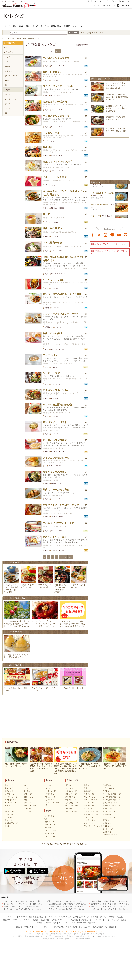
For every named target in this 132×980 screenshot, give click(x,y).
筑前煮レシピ (70, 797)
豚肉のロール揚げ (52, 333)
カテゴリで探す (100, 33)
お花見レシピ (49, 827)
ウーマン (99, 920)
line (112, 235)
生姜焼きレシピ (71, 791)
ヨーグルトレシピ (30, 791)
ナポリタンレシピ (91, 806)
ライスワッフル (51, 133)
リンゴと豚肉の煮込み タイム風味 (62, 294)
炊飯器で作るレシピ (110, 803)
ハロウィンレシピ (51, 830)
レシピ (107, 920)
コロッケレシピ (90, 823)
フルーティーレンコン (55, 177)
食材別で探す (10, 43)
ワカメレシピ (28, 808)
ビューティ (102, 1)
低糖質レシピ (108, 808)
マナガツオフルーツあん (56, 390)
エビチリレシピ (90, 797)
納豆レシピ (28, 803)
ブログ (112, 917)
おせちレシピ (49, 816)
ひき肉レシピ (10, 794)
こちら (94, 936)
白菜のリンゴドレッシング (57, 162)
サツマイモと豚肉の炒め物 (57, 405)
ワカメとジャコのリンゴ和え (58, 86)
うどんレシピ (70, 808)
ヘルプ (68, 927)
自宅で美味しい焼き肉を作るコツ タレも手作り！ (64, 259)
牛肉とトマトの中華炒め (101, 206)
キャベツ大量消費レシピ (112, 794)
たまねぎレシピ (10, 800)
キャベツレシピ (10, 803)
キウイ (8, 109)
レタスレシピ (49, 800)
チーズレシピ (28, 788)
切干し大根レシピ (30, 806)
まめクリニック (65, 917)
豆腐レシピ (28, 794)
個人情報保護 (58, 927)
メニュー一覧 (125, 1)
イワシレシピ (49, 785)
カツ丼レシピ (70, 788)
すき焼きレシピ (71, 800)
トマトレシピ (49, 794)
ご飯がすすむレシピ (110, 835)
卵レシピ (27, 785)
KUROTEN (23, 917)
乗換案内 (125, 920)
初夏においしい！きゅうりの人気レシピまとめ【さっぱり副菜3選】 (116, 108)
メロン (8, 62)
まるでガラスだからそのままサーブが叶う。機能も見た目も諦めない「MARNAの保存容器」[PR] (41, 901)
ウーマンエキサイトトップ (105, 5)
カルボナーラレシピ (91, 811)
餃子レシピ (88, 788)
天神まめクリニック (81, 917)
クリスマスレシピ (51, 833)
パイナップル (10, 99)
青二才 (46, 214)
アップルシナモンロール (56, 458)
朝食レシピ (107, 826)
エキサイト (125, 5)
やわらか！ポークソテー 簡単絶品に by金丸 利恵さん (63, 193)
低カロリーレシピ (109, 811)
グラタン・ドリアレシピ (93, 808)
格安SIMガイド (25, 920)
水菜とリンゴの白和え (55, 472)
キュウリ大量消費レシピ (112, 800)
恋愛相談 (84, 920)
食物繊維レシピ (109, 814)
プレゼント (115, 1)
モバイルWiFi (56, 920)
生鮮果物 (10, 52)
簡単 (28, 26)
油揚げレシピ (28, 800)
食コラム (45, 26)
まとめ (35, 26)
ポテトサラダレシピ (91, 814)
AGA (73, 923)
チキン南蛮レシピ (72, 806)
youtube (119, 235)
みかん (8, 66)
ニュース (116, 920)
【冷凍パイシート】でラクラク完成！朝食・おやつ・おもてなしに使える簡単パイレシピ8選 (40, 904)
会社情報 (19, 927)
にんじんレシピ (10, 817)
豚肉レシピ (9, 788)
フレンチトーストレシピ (93, 826)
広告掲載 (88, 927)
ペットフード (64, 923)
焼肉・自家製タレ (52, 72)
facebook (93, 235)
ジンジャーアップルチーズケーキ (61, 314)
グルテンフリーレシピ (111, 817)
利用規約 (28, 927)
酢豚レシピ (88, 785)
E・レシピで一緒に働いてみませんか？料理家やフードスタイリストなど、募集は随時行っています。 (66, 932)
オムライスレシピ (91, 800)
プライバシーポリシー (42, 927)
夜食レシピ (107, 832)
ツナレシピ (28, 811)
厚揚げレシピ (28, 797)
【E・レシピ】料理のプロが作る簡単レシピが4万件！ (66, 844)
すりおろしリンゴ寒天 (55, 440)
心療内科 (94, 917)
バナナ (8, 95)
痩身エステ (82, 923)
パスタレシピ (89, 803)
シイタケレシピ (50, 791)
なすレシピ (9, 808)
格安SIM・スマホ (10, 920)
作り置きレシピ (109, 785)
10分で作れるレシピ (110, 788)
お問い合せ (78, 927)
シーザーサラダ (51, 373)
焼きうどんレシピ (72, 811)
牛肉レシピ (9, 785)
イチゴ (8, 57)
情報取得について (100, 927)
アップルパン (50, 355)
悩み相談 (75, 920)
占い (108, 1)
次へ (58, 51)
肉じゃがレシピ (71, 794)
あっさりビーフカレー (55, 280)
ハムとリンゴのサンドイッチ (58, 523)
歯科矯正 (47, 923)
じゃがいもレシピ (11, 797)
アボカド (9, 104)
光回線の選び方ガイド (38, 917)
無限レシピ (107, 823)
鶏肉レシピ (9, 791)
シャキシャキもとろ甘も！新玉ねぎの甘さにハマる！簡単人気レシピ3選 (116, 86)
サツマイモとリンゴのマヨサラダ (61, 505)
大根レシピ (9, 806)
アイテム (104, 917)
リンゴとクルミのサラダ (56, 58)
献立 (15, 26)
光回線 (36, 920)
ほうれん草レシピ (11, 823)
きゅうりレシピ (10, 820)
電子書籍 (92, 923)
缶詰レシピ (107, 791)
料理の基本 (56, 26)
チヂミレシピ (89, 817)
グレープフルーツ (12, 76)
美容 (55, 923)
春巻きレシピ (89, 794)
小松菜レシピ (10, 826)
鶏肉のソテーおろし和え (56, 490)
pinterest (126, 235)
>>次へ (63, 557)
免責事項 (113, 927)
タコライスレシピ (91, 820)
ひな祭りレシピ (50, 825)
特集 (21, 26)
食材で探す (87, 33)
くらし (94, 1)
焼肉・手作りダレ (52, 228)
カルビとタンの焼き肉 (55, 102)
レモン (8, 80)
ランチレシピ (108, 829)
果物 (5, 47)
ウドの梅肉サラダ (52, 243)
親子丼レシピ (70, 785)
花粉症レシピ (49, 822)
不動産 (39, 923)
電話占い (120, 917)
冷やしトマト (96, 217)
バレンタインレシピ (52, 836)
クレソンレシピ (50, 797)
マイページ (77, 26)
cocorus (67, 920)
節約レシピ (107, 820)
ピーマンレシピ (10, 814)
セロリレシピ (49, 788)
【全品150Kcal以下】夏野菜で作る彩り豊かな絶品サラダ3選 (70, 904)
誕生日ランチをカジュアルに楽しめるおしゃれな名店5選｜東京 (72, 901)
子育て (89, 1)
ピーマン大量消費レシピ (112, 797)
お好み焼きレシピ (72, 803)
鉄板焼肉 (48, 147)
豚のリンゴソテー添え (55, 537)
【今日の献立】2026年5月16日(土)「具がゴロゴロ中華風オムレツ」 (117, 97)
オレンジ (9, 71)
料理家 (67, 26)
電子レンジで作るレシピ (112, 806)
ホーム (7, 26)
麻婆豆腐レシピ (90, 791)
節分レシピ (49, 819)
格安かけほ (45, 920)
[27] (70, 557)
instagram (106, 235)
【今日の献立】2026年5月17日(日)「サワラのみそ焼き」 (69, 909)
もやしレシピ (10, 811)
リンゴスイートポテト (55, 422)
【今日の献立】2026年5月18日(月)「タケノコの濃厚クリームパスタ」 (30, 909)
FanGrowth (53, 917)
